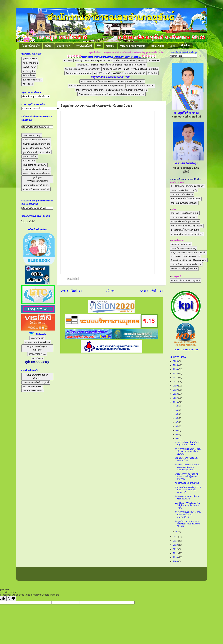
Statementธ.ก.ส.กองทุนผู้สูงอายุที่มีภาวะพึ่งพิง (127, 90)
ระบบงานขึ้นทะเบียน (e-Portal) (36, 148)
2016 (176, 402)
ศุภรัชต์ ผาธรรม (30, 59)
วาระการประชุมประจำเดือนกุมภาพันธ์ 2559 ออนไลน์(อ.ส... (188, 515)
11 (177, 410)
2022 (176, 377)
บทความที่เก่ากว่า (152, 291)
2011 (176, 553)
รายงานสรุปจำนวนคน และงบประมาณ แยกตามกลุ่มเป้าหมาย (96, 86)
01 (177, 532)
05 (177, 430)
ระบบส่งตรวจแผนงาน (181, 244)
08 (177, 418)
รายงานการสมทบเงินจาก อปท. (90, 90)
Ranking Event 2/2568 (102, 61)
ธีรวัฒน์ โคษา (29, 76)
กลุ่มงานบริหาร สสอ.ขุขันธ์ (187, 483)
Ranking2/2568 (82, 61)
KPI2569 (68, 61)
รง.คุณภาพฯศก (37, 338)
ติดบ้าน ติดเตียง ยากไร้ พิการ (116, 69)
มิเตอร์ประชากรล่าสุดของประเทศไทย (187, 459)
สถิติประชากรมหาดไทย (125, 61)
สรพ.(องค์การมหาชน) (32, 387)
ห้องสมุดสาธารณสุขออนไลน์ (79, 73)
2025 (176, 365)
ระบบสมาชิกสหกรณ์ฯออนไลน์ (36, 189)
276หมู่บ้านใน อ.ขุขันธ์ (88, 65)
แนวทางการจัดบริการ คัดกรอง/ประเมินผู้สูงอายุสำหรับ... (187, 476)
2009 (176, 561)
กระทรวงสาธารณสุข (32, 135)
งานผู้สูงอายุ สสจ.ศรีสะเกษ (34, 165)
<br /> (108, 193)
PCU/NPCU (153, 61)
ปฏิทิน (48, 46)
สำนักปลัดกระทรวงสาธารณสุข (36, 140)
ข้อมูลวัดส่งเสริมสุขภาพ (135, 65)
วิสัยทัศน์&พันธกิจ (31, 46)
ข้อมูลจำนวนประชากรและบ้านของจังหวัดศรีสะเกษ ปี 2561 (187, 524)
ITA (99, 45)
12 (177, 406)
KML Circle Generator (33, 390)
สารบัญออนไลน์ (84, 46)
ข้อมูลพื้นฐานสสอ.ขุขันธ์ (111, 65)
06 (177, 426)
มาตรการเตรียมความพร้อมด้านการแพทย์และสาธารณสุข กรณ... (187, 467)
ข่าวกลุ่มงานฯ (64, 46)
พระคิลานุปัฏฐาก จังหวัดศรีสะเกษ (37, 377)
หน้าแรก (111, 291)
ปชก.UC (142, 61)
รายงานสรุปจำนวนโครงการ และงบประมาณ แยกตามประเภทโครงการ (112, 81)
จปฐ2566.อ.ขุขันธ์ (102, 73)
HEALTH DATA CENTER (186, 350)
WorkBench (37, 358)
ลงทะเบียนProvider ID (135, 73)
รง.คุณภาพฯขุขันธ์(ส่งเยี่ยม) (37, 342)
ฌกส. (173, 46)
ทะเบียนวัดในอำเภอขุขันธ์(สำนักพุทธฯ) (83, 69)
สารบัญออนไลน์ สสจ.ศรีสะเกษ (36, 169)
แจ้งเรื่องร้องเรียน (37, 230)
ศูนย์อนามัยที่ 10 (30, 157)
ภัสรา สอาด (28, 84)
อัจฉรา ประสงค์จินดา (32, 80)
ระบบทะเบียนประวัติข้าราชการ (36, 144)
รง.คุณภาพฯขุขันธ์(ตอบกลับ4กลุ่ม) (37, 348)
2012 (176, 549)
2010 (176, 557)
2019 (176, 390)
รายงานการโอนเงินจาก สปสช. (140, 86)
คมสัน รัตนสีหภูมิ (30, 63)
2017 (176, 398)
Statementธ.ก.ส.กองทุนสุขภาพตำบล (95, 94)
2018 (176, 394)
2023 (176, 373)
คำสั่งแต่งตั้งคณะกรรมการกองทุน (129, 94)
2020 (176, 386)
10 (177, 414)
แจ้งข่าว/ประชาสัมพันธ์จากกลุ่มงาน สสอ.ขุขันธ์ (187, 443)
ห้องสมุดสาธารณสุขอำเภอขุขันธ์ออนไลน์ (187, 497)
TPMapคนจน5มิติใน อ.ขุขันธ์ (145, 69)
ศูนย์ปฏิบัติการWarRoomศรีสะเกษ (37, 179)
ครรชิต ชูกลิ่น (29, 71)
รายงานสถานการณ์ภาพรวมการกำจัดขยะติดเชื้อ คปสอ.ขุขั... (188, 490)
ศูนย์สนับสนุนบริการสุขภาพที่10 (37, 152)
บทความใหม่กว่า (71, 291)
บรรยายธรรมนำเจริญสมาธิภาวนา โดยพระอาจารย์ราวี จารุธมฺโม (111, 57)
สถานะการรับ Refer (37, 354)
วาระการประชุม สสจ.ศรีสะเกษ (36, 173)
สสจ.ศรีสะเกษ (29, 161)
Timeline (185, 45)
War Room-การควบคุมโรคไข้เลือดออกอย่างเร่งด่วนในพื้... (187, 505)
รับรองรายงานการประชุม (133, 46)
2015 (176, 537)
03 (177, 435)
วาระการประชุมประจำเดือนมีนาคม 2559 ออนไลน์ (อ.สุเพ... (188, 451)
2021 (176, 382)
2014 (176, 541)
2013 (176, 545)
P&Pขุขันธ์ (152, 73)
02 (177, 439)
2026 (176, 361)
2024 (176, 369)
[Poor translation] (11, 599)
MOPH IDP (118, 73)
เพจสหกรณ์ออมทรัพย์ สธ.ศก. (36, 185)
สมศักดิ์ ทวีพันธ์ (29, 67)
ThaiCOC (40, 334)
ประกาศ (110, 46)
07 (177, 422)
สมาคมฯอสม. (158, 46)
